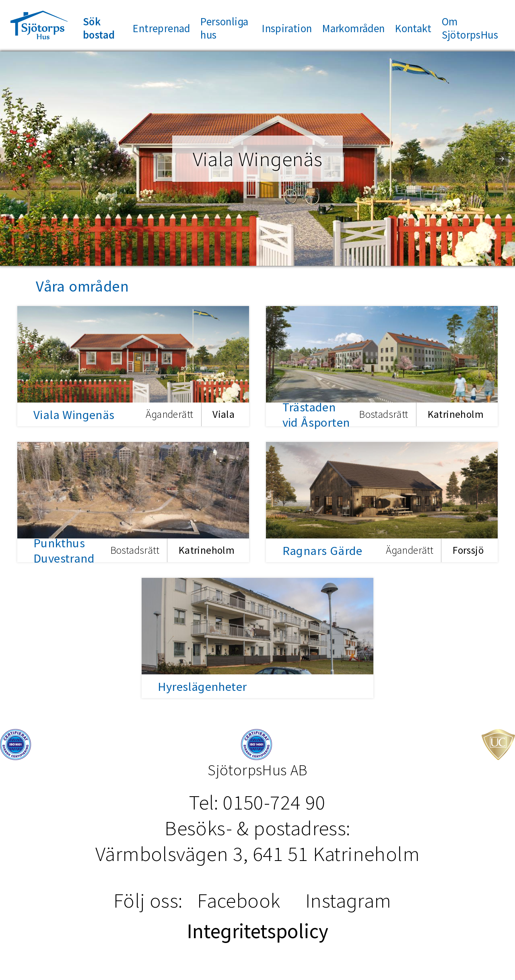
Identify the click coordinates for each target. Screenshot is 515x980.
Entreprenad (161, 28)
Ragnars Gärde (322, 551)
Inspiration (287, 28)
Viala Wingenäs (74, 415)
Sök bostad (99, 28)
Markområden (353, 28)
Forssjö (468, 551)
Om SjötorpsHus (470, 28)
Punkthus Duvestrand (64, 551)
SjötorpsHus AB (257, 770)
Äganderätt (169, 415)
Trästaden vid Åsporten (316, 415)
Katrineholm (456, 415)
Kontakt (413, 28)
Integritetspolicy (258, 931)
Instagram (348, 900)
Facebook (239, 900)
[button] (502, 159)
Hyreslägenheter (202, 686)
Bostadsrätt (383, 415)
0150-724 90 (274, 802)
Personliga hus (224, 28)
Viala (224, 415)
